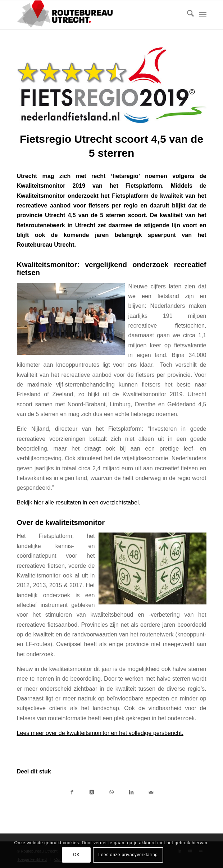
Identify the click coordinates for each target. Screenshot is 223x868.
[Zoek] (187, 15)
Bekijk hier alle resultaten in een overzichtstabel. (79, 502)
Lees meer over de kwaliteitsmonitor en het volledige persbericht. (100, 733)
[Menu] (203, 15)
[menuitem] (187, 15)
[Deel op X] (92, 792)
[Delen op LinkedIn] (131, 792)
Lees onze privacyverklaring (128, 855)
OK (76, 855)
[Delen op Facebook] (72, 792)
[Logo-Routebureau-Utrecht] (93, 15)
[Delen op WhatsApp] (112, 792)
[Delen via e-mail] (151, 792)
